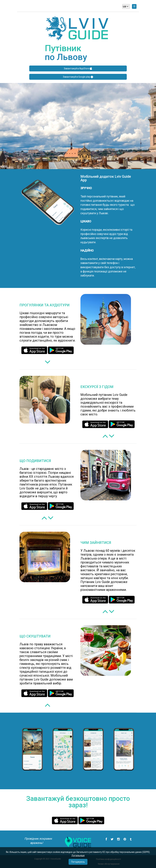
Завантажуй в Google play (78, 77)
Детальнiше (78, 855)
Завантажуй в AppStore (78, 68)
